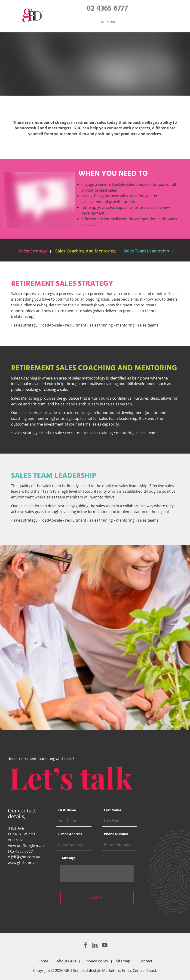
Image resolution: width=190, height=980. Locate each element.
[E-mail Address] (74, 845)
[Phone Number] (120, 845)
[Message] (97, 874)
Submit (97, 897)
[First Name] (74, 821)
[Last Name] (120, 821)
